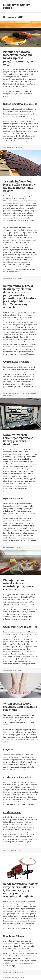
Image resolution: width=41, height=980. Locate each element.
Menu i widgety (36, 8)
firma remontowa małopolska (20, 104)
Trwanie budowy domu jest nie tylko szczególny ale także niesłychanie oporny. (19, 186)
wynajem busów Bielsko (17, 362)
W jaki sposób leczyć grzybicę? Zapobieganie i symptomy (20, 707)
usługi (19, 393)
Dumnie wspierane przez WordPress (14, 977)
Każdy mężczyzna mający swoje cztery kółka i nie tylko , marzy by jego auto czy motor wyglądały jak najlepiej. (20, 890)
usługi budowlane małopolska (20, 627)
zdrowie (20, 148)
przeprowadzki (28, 393)
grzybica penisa (12, 812)
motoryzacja (20, 972)
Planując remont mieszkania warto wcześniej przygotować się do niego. (19, 585)
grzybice (8, 750)
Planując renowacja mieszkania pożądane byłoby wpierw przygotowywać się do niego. (18, 58)
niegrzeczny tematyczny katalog (17, 6)
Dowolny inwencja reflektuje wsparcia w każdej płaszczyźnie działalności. (18, 439)
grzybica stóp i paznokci (17, 777)
